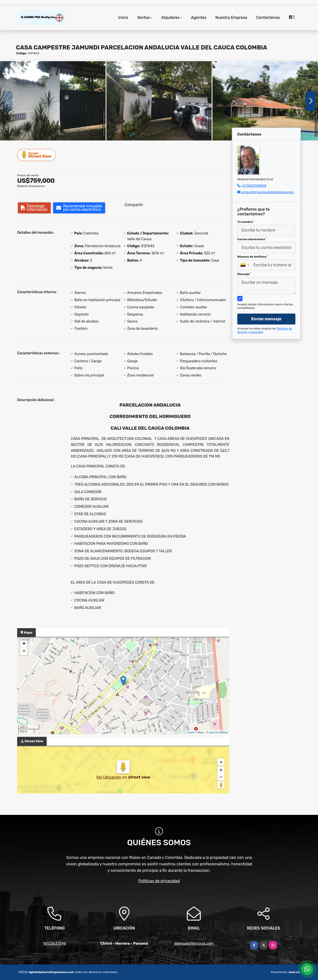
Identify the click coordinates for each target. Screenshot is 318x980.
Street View (37, 155)
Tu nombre (246, 222)
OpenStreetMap (218, 732)
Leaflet (191, 732)
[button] (131, 136)
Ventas (143, 18)
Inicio (123, 18)
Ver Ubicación (109, 777)
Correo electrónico (252, 239)
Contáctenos (268, 18)
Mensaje (244, 274)
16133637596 (54, 943)
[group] (53, 101)
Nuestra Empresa (231, 18)
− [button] (24, 652)
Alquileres (170, 18)
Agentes (199, 18)
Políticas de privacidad (159, 881)
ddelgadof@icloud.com (194, 943)
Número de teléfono (253, 257)
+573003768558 (254, 186)
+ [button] (24, 644)
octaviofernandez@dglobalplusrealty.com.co (275, 192)
